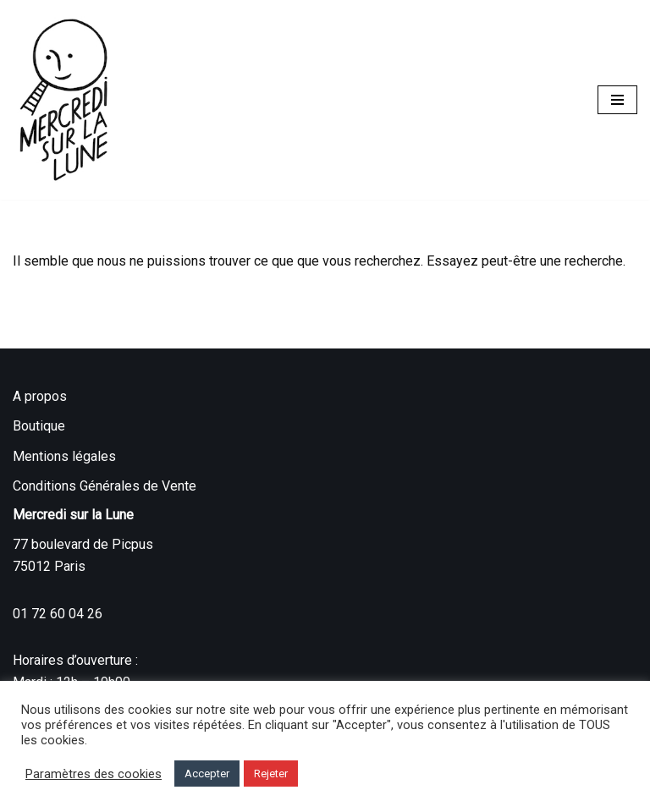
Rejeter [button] (271, 774)
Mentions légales (64, 456)
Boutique (39, 426)
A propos (40, 396)
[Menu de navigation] (617, 100)
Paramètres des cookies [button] (94, 774)
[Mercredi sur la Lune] (63, 100)
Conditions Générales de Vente (105, 486)
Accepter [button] (207, 774)
